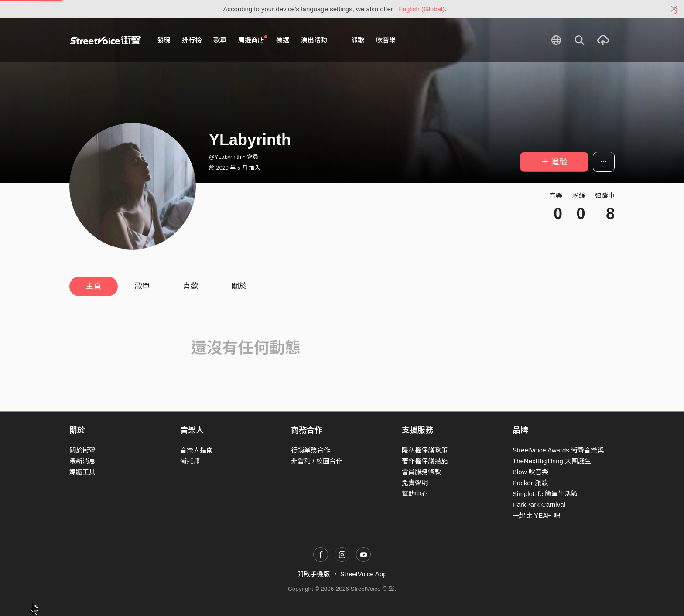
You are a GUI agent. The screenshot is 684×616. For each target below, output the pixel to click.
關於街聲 (82, 450)
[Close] (674, 9)
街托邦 (190, 461)
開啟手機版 (313, 574)
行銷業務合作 (311, 450)
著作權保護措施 (425, 461)
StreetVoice (105, 40)
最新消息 (82, 461)
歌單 (220, 40)
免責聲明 (415, 483)
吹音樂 (386, 40)
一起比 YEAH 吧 (536, 515)
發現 (164, 40)
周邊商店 (253, 40)
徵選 (283, 40)
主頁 (94, 286)
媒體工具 (82, 472)
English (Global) (422, 9)
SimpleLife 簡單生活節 (545, 494)
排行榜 (192, 40)
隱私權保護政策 (425, 450)
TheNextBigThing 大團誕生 (552, 461)
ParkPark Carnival (539, 505)
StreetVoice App (364, 574)
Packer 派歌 (530, 483)
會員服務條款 (421, 472)
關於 (239, 286)
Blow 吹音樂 (530, 472)
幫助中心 (415, 494)
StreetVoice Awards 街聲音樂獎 (558, 450)
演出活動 (314, 40)
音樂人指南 (197, 450)
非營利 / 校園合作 (317, 461)
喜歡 (191, 286)
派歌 (358, 40)
